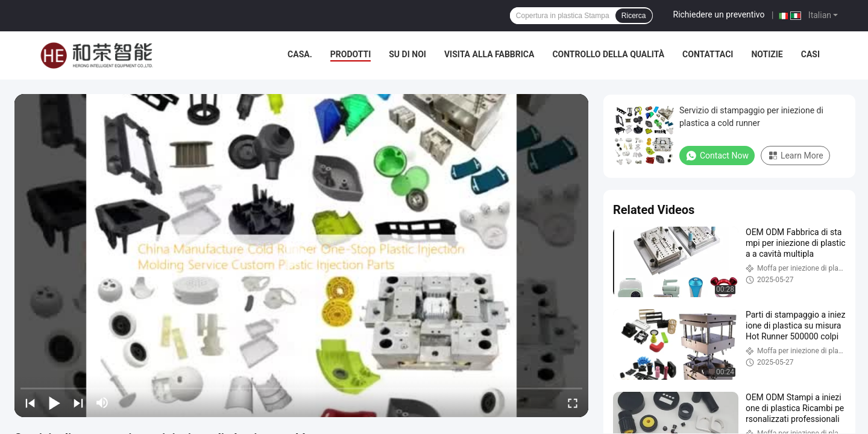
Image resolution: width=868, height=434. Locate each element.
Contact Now (717, 156)
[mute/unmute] (102, 403)
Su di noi (407, 54)
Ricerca (634, 16)
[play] (301, 256)
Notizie (767, 54)
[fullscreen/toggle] (573, 403)
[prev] (30, 403)
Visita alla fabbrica (489, 54)
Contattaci (708, 54)
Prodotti (351, 54)
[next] (78, 403)
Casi (810, 54)
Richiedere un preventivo (719, 14)
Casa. (300, 54)
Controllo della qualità (608, 54)
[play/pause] (54, 403)
